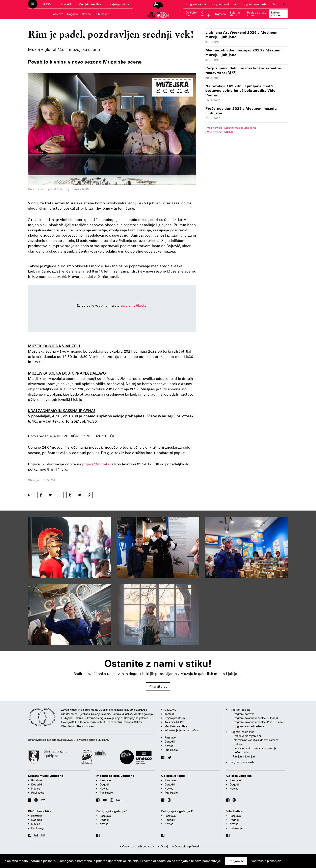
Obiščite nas (191, 14)
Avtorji (164, 846)
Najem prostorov (175, 718)
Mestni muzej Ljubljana (46, 776)
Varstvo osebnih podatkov (138, 846)
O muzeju (206, 14)
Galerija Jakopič (173, 776)
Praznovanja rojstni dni (247, 736)
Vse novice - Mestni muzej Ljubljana (231, 128)
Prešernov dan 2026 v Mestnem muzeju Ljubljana (241, 111)
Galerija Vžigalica (239, 776)
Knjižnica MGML (175, 722)
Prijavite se (158, 686)
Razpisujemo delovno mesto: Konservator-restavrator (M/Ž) (244, 70)
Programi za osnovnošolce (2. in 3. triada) (258, 722)
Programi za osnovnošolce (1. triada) (255, 718)
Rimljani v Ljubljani (244, 756)
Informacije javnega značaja (181, 730)
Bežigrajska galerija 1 (112, 811)
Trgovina (220, 14)
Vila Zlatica (234, 811)
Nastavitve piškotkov (266, 861)
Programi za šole (196, 4)
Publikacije (102, 14)
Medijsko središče (90, 4)
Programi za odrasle (254, 4)
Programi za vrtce (244, 714)
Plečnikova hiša (40, 811)
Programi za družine (224, 4)
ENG (274, 4)
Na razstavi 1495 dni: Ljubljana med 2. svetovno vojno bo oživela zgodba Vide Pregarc (240, 91)
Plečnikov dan (241, 752)
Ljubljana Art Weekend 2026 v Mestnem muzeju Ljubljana (241, 35)
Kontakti (66, 4)
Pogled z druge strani (257, 14)
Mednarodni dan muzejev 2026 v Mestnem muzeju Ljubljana (244, 52)
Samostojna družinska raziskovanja (254, 748)
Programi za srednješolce (249, 726)
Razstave (57, 14)
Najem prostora (119, 4)
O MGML (47, 4)
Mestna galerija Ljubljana (115, 776)
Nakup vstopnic (277, 14)
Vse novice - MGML (220, 132)
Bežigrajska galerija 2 (177, 811)
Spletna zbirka (235, 14)
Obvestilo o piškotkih (188, 846)
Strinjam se (236, 861)
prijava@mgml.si (97, 464)
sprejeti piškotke (134, 306)
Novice (86, 14)
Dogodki (72, 14)
